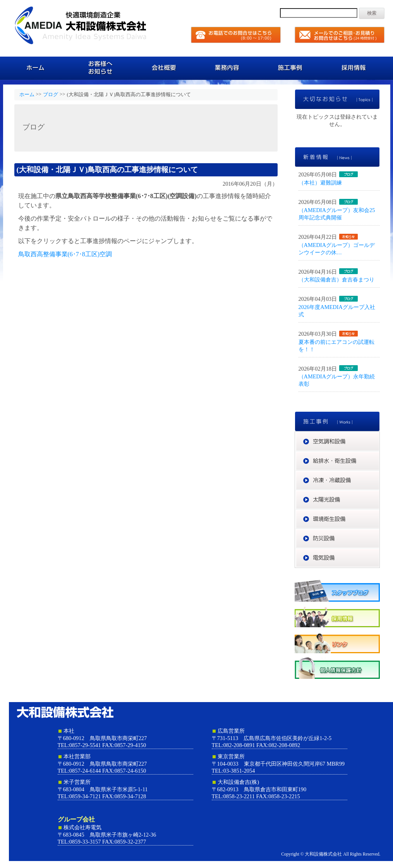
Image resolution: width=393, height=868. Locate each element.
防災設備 (380, 532)
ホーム (37, 68)
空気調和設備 (380, 435)
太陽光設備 (380, 494)
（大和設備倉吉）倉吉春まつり (336, 280)
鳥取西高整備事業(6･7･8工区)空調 (65, 254)
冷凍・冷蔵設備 (380, 474)
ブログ (51, 95)
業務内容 (229, 68)
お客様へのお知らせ (101, 68)
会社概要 (165, 68)
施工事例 (293, 68)
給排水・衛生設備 (380, 455)
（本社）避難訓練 (320, 183)
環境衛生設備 (380, 513)
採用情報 (356, 68)
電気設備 (380, 552)
